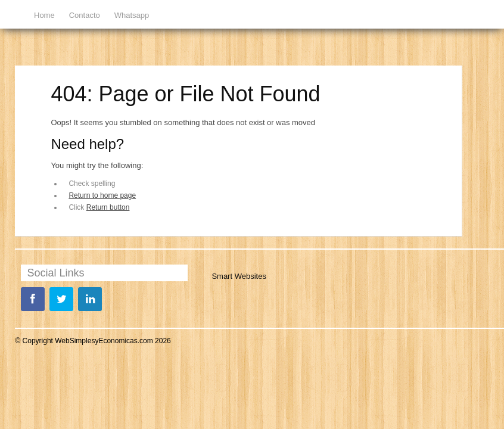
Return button (108, 207)
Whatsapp (132, 15)
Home (44, 15)
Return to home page (102, 195)
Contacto (85, 15)
